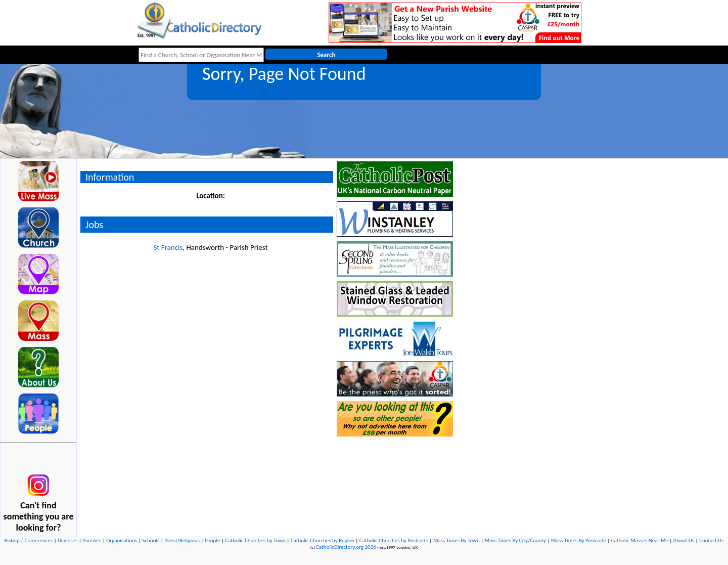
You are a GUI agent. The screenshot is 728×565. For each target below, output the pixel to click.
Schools (151, 540)
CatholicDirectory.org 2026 (346, 547)
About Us (684, 540)
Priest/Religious (182, 540)
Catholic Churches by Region (323, 540)
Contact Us (711, 540)
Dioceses (67, 540)
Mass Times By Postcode (579, 540)
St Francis (168, 247)
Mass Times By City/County (515, 540)
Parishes (92, 540)
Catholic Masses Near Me (640, 540)
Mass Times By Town (457, 540)
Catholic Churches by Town (255, 540)
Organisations (122, 540)
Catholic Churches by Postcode (394, 540)
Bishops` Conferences (29, 540)
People (213, 540)
